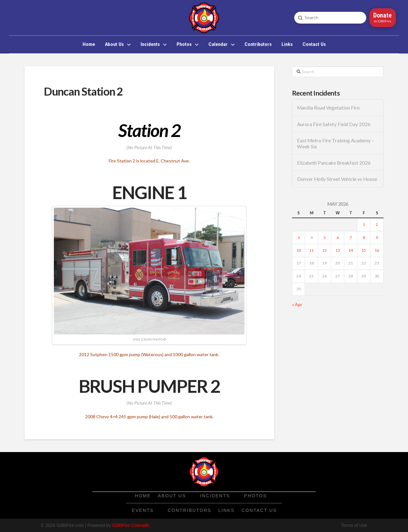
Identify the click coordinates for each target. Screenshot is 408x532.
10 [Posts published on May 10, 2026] (299, 250)
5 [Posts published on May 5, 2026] (325, 237)
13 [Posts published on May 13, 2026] (338, 250)
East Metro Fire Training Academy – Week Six (336, 144)
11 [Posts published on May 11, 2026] (311, 250)
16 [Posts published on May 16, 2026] (377, 250)
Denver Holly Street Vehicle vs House (337, 179)
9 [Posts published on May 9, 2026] (377, 237)
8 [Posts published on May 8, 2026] (364, 237)
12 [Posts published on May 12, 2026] (324, 250)
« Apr (297, 304)
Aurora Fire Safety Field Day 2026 (334, 124)
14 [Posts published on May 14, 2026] (351, 250)
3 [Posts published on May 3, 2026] (299, 237)
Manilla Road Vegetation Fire (328, 108)
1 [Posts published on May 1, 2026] (364, 224)
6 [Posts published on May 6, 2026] (338, 237)
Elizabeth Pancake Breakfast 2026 (334, 163)
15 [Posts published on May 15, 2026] (364, 250)
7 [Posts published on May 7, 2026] (351, 237)
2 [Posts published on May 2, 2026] (377, 224)
